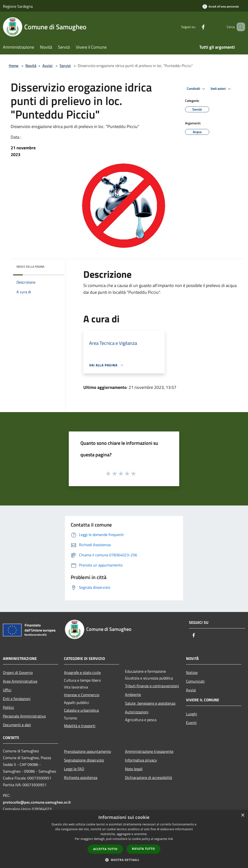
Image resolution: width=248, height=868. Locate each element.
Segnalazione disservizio (84, 760)
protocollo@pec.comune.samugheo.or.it (37, 802)
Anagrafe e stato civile (82, 672)
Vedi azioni (221, 89)
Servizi (65, 66)
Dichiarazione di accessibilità (148, 777)
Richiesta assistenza (81, 777)
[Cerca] (239, 27)
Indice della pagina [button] (30, 267)
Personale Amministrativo (24, 716)
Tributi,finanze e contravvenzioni (152, 686)
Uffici (7, 690)
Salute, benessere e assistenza (150, 703)
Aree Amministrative (20, 681)
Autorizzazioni (137, 712)
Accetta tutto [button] (105, 849)
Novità (31, 66)
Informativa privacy (141, 760)
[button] (124, 860)
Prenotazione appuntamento (87, 751)
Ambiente (133, 694)
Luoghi (192, 714)
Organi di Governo (18, 672)
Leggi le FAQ (74, 769)
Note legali (134, 769)
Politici (8, 707)
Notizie (192, 672)
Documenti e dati (17, 725)
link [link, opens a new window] (171, 839)
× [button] (243, 815)
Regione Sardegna (18, 6)
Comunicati (195, 681)
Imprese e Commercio (82, 695)
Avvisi (47, 66)
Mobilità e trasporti (80, 726)
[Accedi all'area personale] (221, 6)
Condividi (197, 89)
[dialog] (124, 839)
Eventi (191, 723)
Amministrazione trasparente (149, 751)
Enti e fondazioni (17, 699)
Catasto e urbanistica (81, 710)
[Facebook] (196, 27)
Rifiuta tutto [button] (143, 849)
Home (14, 66)
